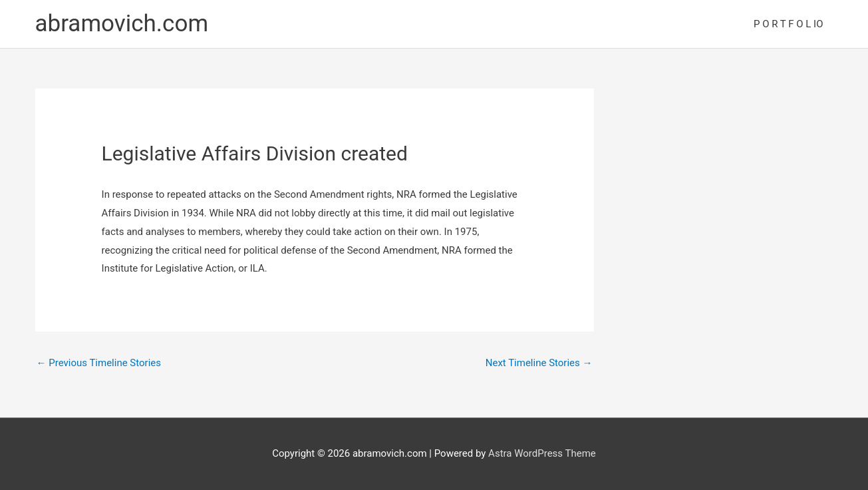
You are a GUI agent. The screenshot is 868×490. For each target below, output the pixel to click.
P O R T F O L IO (789, 24)
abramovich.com (122, 24)
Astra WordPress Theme (542, 453)
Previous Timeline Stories (99, 363)
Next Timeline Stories (539, 363)
